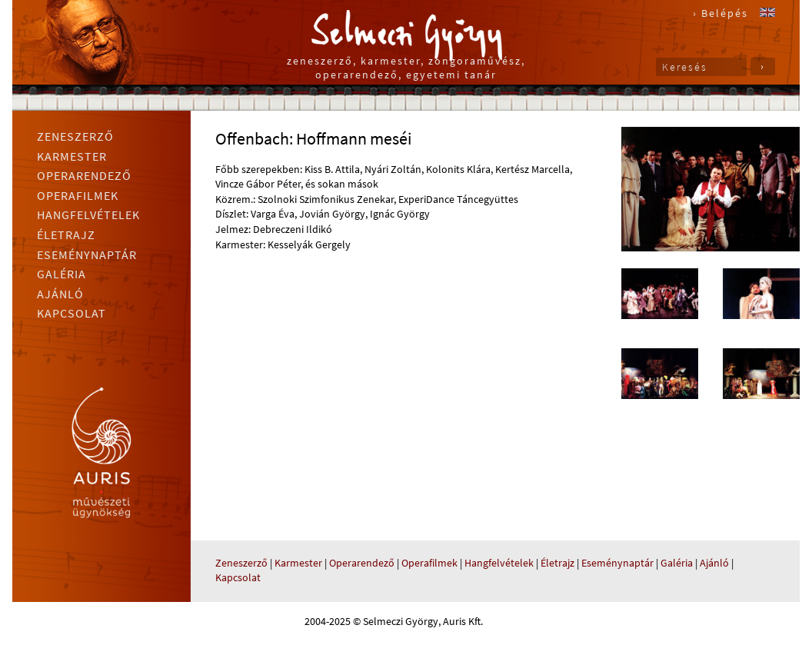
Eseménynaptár (87, 254)
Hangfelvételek (88, 214)
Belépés (725, 13)
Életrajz (66, 234)
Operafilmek (78, 195)
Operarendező (84, 175)
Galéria (62, 274)
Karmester (72, 156)
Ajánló (60, 294)
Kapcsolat (72, 313)
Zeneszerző (75, 136)
